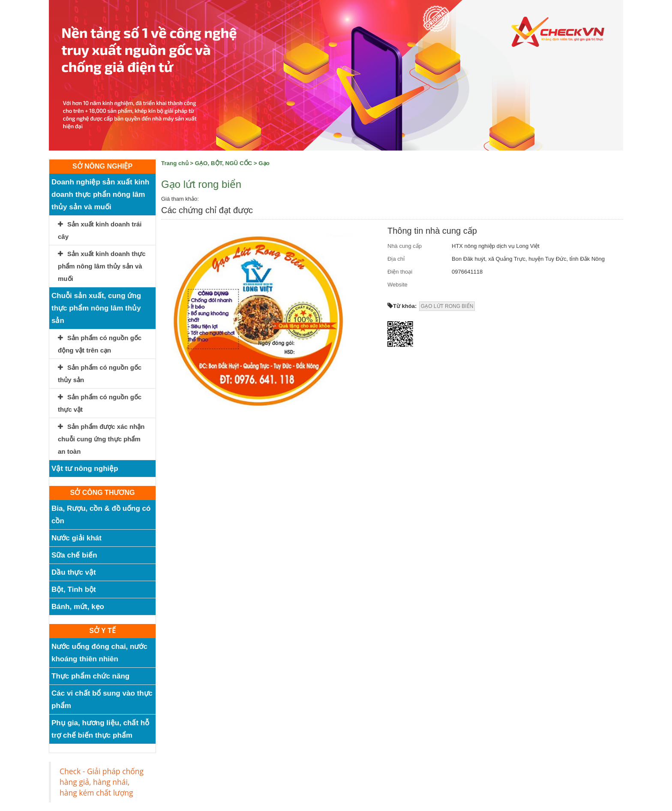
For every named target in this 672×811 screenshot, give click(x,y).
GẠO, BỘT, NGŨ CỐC (223, 163)
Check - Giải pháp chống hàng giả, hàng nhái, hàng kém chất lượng (102, 782)
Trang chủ (175, 163)
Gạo (264, 163)
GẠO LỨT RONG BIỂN (447, 306)
